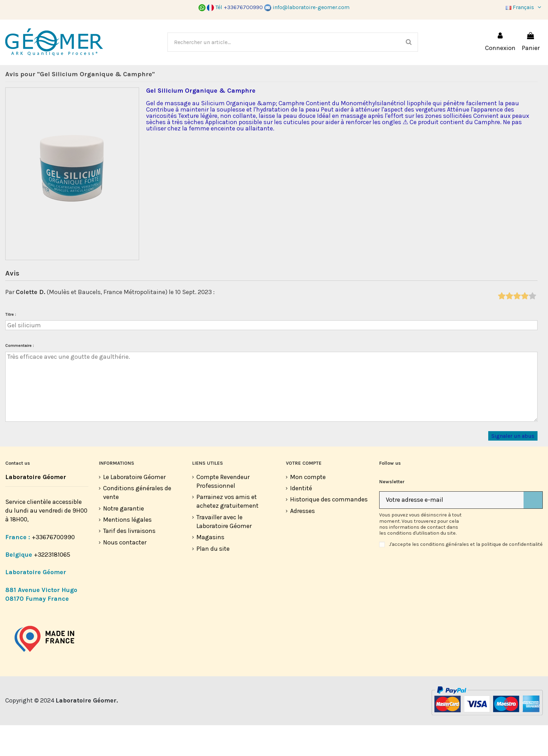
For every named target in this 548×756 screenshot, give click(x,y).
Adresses (302, 542)
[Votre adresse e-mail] (452, 531)
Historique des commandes (329, 530)
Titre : (11, 345)
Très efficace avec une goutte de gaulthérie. (271, 418)
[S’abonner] (533, 531)
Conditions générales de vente (137, 523)
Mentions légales (127, 550)
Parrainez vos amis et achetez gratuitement (228, 532)
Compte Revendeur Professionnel (223, 512)
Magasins (210, 568)
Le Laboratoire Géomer (134, 508)
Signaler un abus (513, 467)
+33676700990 (53, 568)
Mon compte (308, 508)
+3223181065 (53, 585)
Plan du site (213, 579)
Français (524, 7)
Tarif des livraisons (129, 562)
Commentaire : (20, 376)
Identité (301, 519)
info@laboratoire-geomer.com (307, 7)
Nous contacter (125, 573)
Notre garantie (124, 539)
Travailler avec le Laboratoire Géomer (224, 552)
